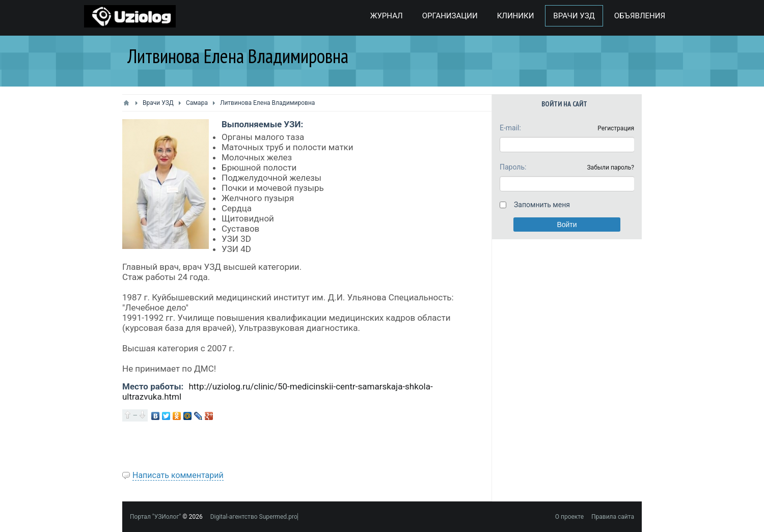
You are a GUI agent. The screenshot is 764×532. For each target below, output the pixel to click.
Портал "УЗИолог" (155, 517)
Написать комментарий (178, 475)
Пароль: (513, 167)
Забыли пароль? (610, 167)
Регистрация (616, 128)
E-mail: (510, 128)
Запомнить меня (542, 205)
